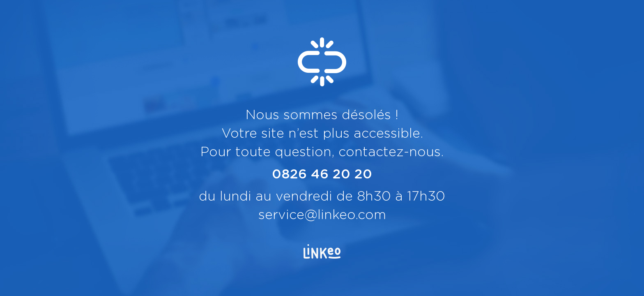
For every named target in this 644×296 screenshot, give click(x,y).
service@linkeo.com (322, 215)
